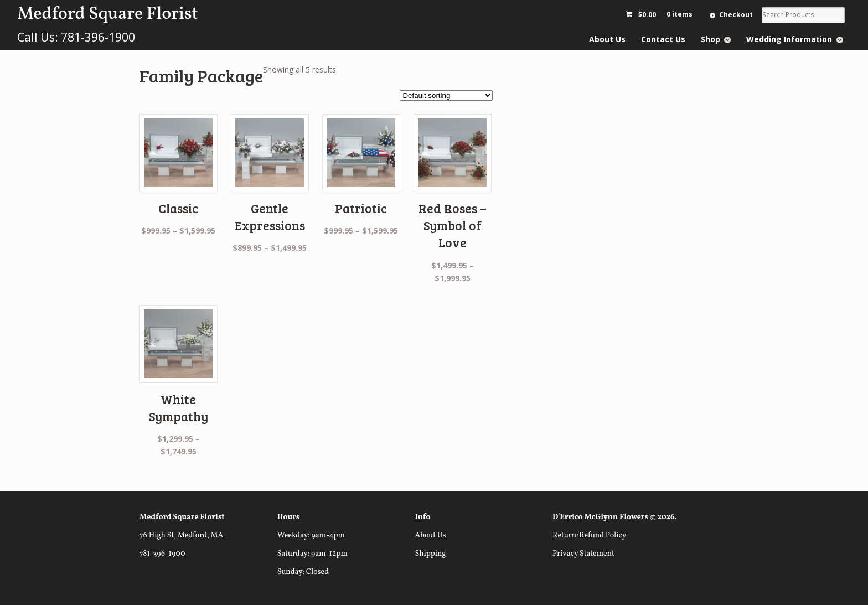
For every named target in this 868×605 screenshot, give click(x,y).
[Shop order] (446, 95)
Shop (711, 39)
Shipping (430, 554)
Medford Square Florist (107, 14)
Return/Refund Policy (589, 536)
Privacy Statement (583, 554)
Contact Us (663, 39)
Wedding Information (789, 39)
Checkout (736, 15)
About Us (607, 39)
